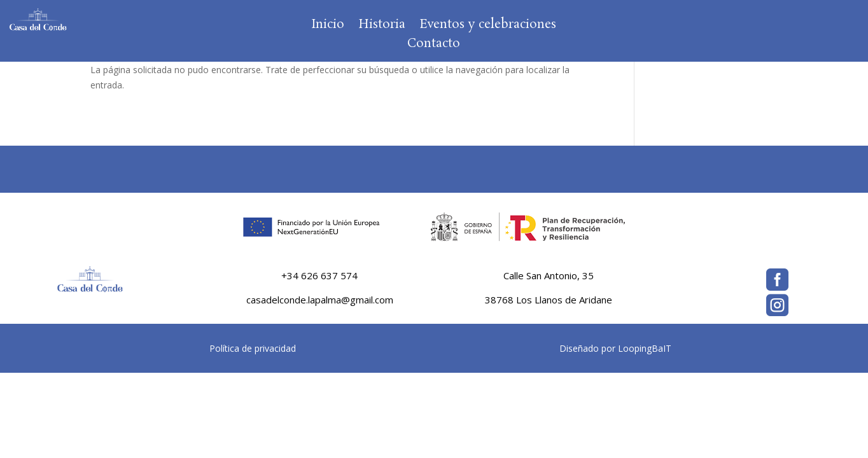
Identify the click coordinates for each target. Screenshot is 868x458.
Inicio (328, 27)
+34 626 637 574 (319, 275)
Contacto (434, 46)
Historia (382, 27)
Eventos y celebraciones (488, 27)
